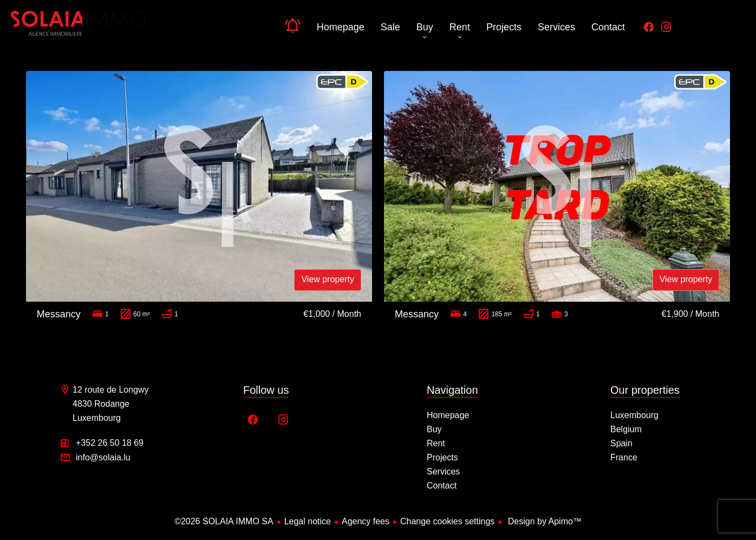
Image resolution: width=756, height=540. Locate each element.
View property (328, 279)
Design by (543, 521)
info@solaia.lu (103, 457)
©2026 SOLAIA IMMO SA (224, 521)
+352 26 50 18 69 (110, 443)
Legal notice (308, 521)
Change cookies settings (447, 521)
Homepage (79, 27)
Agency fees (366, 521)
